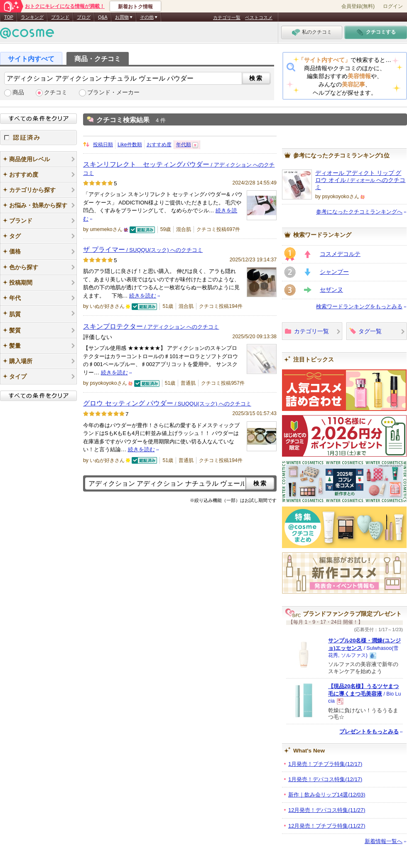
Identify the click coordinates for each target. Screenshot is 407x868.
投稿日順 (103, 145)
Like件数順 (130, 145)
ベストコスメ (259, 17)
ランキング (32, 17)
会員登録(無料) (358, 6)
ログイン (393, 6)
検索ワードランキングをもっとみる (359, 306)
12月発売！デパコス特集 (327, 810)
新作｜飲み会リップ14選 (327, 795)
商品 (18, 92)
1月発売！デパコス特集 (325, 779)
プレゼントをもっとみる (369, 732)
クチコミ (56, 92)
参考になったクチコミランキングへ (359, 212)
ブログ (84, 17)
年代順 (184, 145)
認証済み (38, 138)
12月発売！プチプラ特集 (327, 826)
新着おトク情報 (135, 7)
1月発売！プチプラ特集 (325, 764)
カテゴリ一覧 (227, 17)
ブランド (60, 17)
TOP (9, 17)
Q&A (103, 17)
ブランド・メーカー (113, 92)
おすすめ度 (159, 145)
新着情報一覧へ (384, 841)
